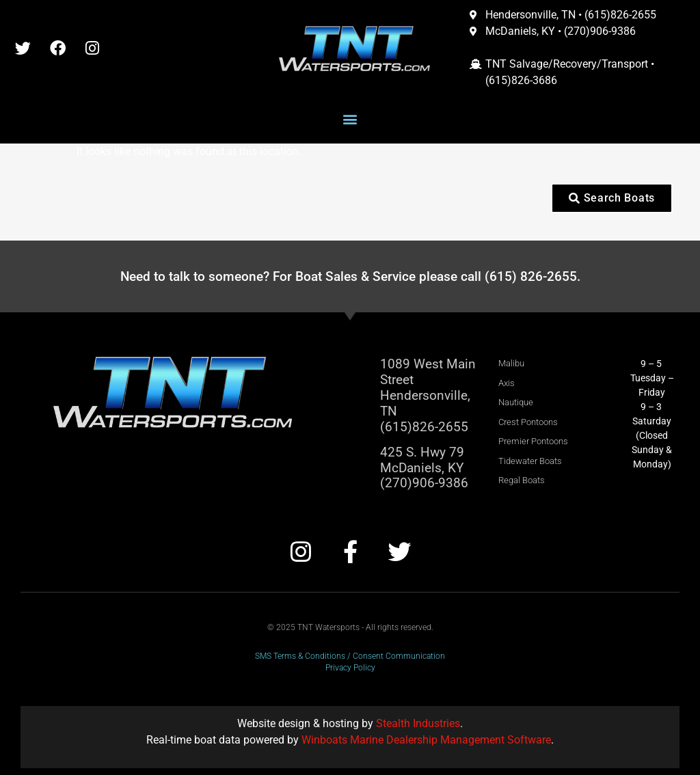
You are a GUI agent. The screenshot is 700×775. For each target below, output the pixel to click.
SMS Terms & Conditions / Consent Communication (350, 656)
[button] (350, 119)
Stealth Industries (418, 723)
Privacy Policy (350, 668)
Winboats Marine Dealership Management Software (426, 740)
